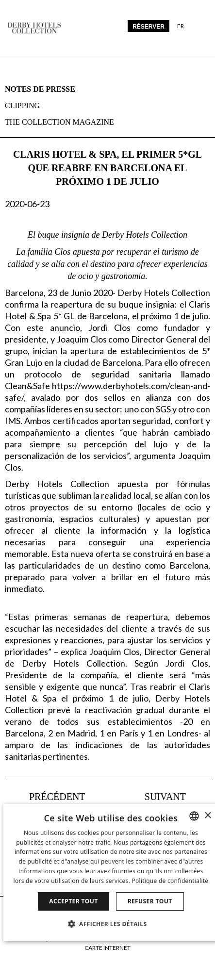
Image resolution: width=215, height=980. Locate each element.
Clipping (22, 106)
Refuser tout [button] (150, 901)
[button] (111, 924)
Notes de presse (40, 89)
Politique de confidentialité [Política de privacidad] (170, 881)
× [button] (207, 816)
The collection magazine (59, 122)
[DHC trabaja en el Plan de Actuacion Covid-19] (177, 797)
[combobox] (194, 816)
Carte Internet (107, 948)
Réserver (149, 27)
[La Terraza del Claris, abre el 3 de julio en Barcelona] (45, 797)
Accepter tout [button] (73, 901)
